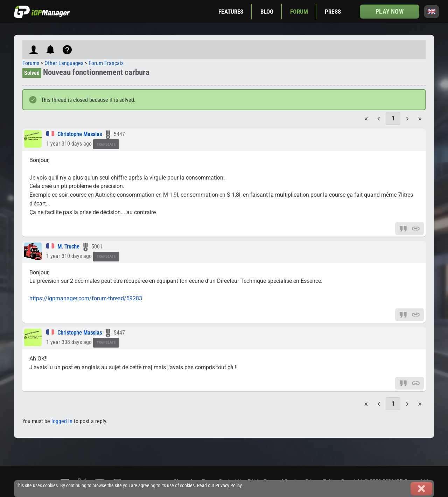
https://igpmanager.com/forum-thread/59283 (86, 298)
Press (333, 12)
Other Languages (64, 63)
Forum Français (106, 63)
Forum (299, 12)
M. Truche (68, 247)
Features (231, 12)
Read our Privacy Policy (219, 486)
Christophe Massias (80, 134)
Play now (389, 11)
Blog (267, 12)
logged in (62, 421)
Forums (31, 63)
